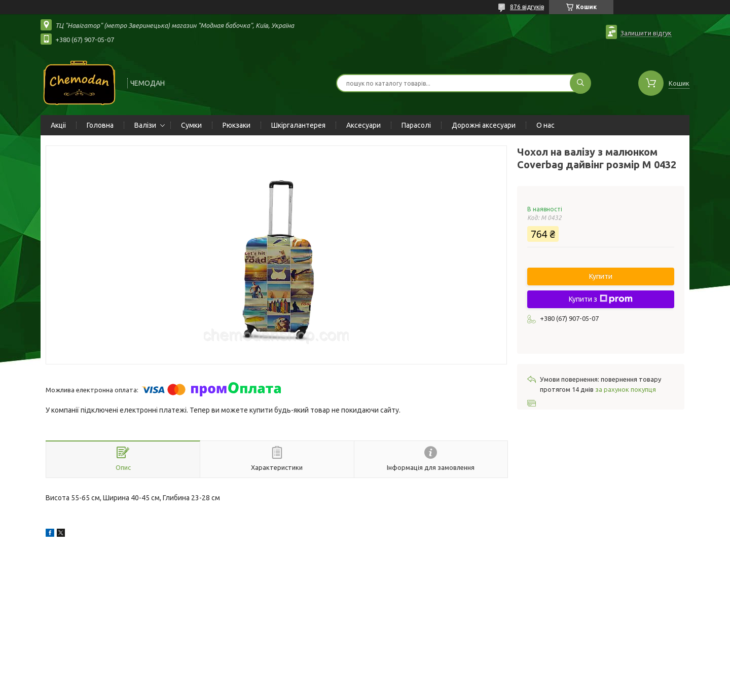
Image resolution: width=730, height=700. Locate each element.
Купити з (601, 299)
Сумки (191, 125)
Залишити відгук (646, 33)
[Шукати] (580, 83)
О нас (545, 125)
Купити (601, 276)
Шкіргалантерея (298, 125)
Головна (100, 125)
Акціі (58, 125)
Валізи (145, 125)
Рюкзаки (236, 125)
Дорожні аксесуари (484, 125)
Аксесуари (363, 125)
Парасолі (416, 125)
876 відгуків (527, 7)
